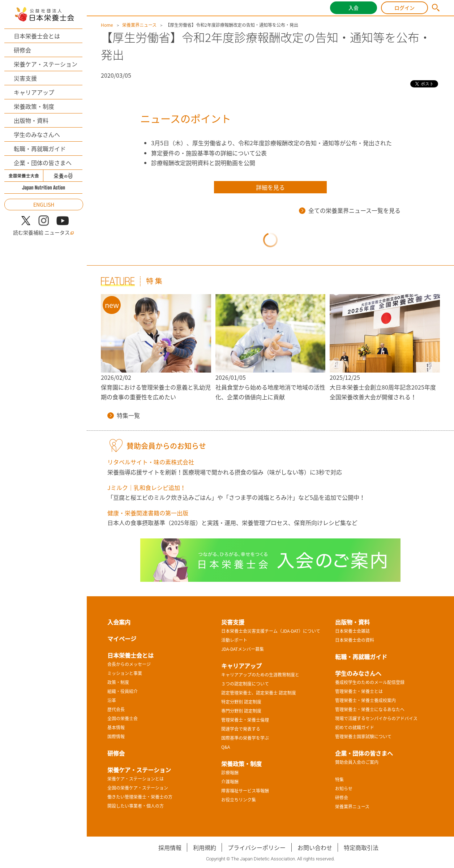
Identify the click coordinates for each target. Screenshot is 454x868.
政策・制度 (118, 682)
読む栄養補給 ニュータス (44, 233)
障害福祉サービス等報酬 (245, 791)
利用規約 (205, 847)
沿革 (112, 700)
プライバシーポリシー (257, 847)
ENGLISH (44, 205)
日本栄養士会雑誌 (352, 631)
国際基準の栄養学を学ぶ (245, 738)
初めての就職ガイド (355, 727)
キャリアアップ (34, 92)
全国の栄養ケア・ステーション (138, 788)
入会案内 (119, 622)
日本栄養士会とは (37, 36)
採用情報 (170, 847)
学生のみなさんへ (37, 134)
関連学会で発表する (241, 729)
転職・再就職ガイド (40, 149)
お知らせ (344, 788)
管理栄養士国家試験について (363, 736)
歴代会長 (116, 709)
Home (107, 25)
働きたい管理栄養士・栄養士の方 (140, 797)
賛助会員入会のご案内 (357, 762)
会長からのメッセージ (129, 664)
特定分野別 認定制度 (241, 702)
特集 (339, 779)
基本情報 (116, 727)
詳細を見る (270, 187)
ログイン (404, 8)
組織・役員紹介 (123, 691)
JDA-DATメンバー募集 (243, 649)
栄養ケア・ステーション (46, 64)
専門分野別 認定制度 (241, 711)
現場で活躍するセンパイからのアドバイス (376, 718)
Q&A (226, 747)
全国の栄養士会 (123, 718)
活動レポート (234, 640)
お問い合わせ (315, 847)
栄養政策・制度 (34, 106)
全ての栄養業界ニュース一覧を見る (350, 210)
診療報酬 (230, 773)
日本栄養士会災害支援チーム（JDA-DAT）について (271, 631)
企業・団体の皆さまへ (43, 163)
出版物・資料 (31, 120)
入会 (354, 8)
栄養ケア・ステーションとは (136, 779)
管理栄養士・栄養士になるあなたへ (370, 709)
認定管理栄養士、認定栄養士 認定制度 (259, 693)
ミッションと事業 (125, 673)
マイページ (122, 639)
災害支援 (25, 78)
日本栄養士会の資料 (355, 640)
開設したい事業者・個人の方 (136, 806)
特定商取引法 (361, 847)
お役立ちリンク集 (239, 800)
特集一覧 (124, 415)
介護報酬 (230, 782)
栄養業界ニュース (139, 25)
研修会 (22, 50)
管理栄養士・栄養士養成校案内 (365, 700)
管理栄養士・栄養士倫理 (245, 720)
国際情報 (116, 736)
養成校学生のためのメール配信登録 (370, 682)
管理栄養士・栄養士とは (359, 691)
